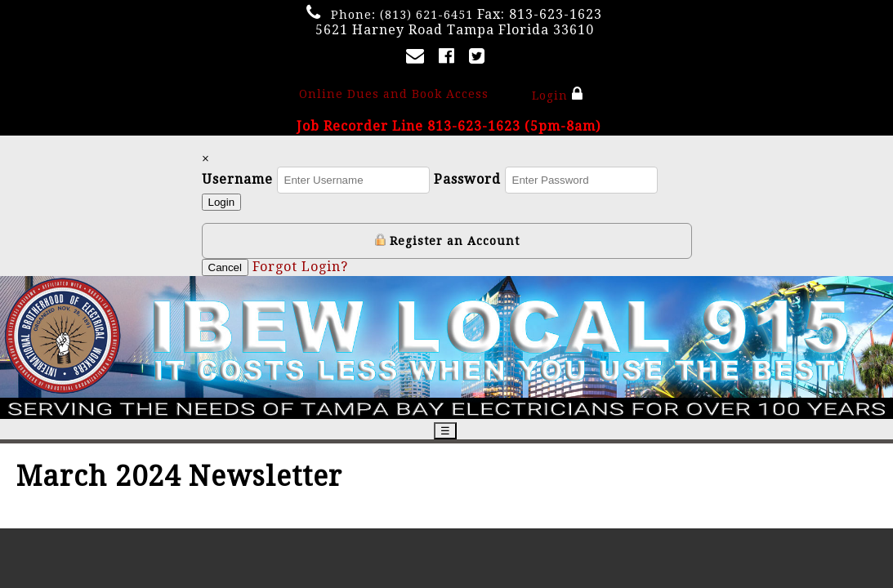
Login (558, 94)
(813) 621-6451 (426, 15)
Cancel (225, 267)
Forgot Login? (300, 267)
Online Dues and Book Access (394, 94)
